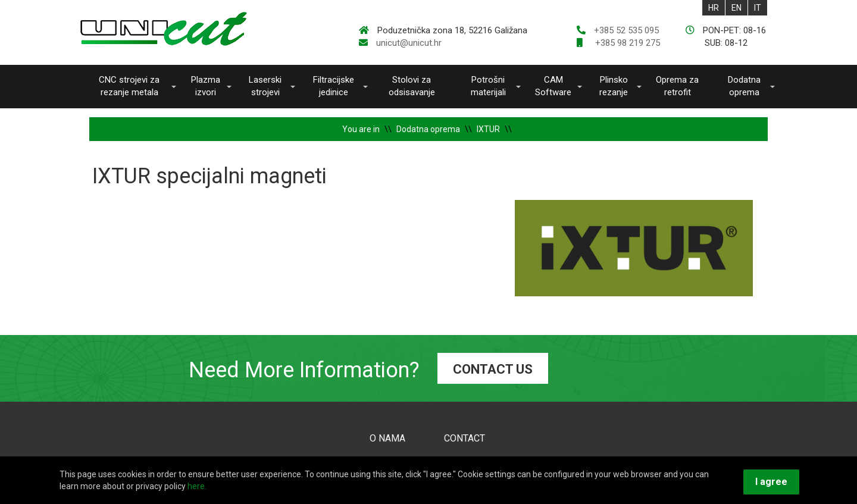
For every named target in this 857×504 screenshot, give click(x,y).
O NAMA (387, 438)
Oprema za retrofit (677, 86)
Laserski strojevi (265, 86)
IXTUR (488, 129)
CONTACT (465, 438)
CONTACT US (493, 369)
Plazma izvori (206, 86)
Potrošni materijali (488, 86)
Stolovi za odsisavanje (412, 86)
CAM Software (553, 86)
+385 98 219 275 (626, 43)
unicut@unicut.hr (409, 43)
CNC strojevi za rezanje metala (129, 86)
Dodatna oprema (744, 86)
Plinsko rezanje (614, 86)
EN (736, 8)
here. (197, 486)
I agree (771, 482)
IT (758, 8)
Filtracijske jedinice (334, 86)
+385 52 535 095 (626, 30)
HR (714, 8)
